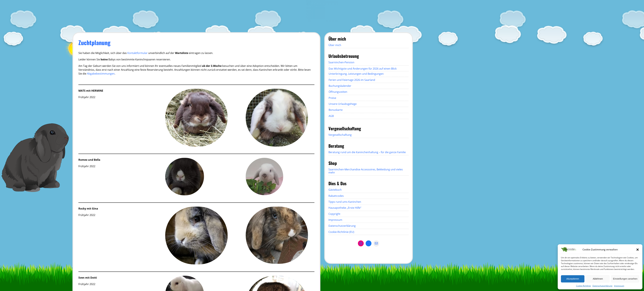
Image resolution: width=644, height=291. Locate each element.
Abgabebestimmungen (101, 74)
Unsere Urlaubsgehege (343, 104)
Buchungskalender (340, 86)
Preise (332, 98)
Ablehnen (598, 279)
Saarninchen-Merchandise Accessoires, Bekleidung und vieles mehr (366, 171)
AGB (331, 116)
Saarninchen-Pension (341, 62)
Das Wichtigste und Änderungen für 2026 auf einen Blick (363, 69)
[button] (638, 250)
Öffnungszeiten (338, 92)
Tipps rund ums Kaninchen (345, 202)
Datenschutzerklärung (602, 286)
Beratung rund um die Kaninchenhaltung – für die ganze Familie (367, 152)
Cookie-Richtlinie (583, 286)
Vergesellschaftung (340, 135)
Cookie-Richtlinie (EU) (341, 232)
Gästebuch (335, 190)
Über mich (335, 45)
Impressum (619, 286)
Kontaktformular (137, 53)
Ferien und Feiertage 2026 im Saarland (352, 80)
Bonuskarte (336, 110)
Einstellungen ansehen (625, 279)
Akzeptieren (573, 279)
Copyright (334, 214)
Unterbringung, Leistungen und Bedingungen (356, 74)
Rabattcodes (336, 196)
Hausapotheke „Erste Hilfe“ (345, 208)
